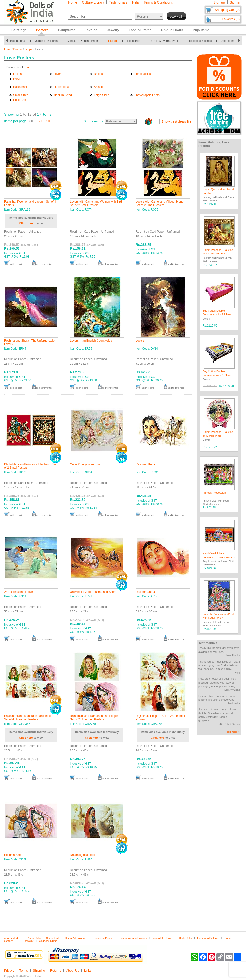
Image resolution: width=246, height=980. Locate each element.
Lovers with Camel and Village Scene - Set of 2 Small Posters (160, 203)
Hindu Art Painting (75, 938)
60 (40, 121)
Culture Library (93, 2)
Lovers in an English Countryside (91, 341)
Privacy (9, 971)
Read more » (232, 732)
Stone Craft (53, 938)
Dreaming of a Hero (83, 855)
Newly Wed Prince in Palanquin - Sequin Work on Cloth (219, 557)
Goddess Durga (48, 941)
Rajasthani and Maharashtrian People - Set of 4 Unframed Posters (29, 718)
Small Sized (21, 95)
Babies (98, 74)
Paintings (19, 30)
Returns (56, 971)
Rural (17, 79)
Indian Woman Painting (133, 938)
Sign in (235, 2)
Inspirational (18, 41)
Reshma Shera (145, 464)
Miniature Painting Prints (83, 41)
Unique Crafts (172, 30)
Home (73, 2)
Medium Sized (63, 95)
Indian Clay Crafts (163, 938)
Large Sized (102, 95)
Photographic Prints (147, 95)
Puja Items (201, 30)
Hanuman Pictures (208, 938)
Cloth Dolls (185, 938)
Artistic (98, 87)
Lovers (58, 74)
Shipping (39, 971)
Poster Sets (21, 100)
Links (88, 971)
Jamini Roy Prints (46, 41)
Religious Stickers (200, 41)
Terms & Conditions (158, 2)
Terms (24, 971)
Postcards (134, 41)
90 (48, 121)
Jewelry (113, 30)
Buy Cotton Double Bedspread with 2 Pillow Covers (217, 314)
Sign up (219, 2)
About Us (72, 971)
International (61, 87)
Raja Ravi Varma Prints (165, 41)
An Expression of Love (18, 592)
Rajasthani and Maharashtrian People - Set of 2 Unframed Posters (95, 718)
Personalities (143, 74)
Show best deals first (177, 121)
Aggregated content (11, 939)
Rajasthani (20, 87)
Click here (26, 224)
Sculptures (67, 30)
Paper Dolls (34, 938)
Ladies (17, 74)
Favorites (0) (231, 19)
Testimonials (118, 2)
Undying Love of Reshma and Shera (93, 592)
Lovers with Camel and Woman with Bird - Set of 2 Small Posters (97, 203)
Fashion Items (140, 30)
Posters (18, 49)
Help (136, 2)
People (113, 41)
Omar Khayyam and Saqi (86, 464)
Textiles (91, 30)
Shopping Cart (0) (227, 10)
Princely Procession (214, 493)
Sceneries (228, 41)
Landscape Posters (103, 938)
